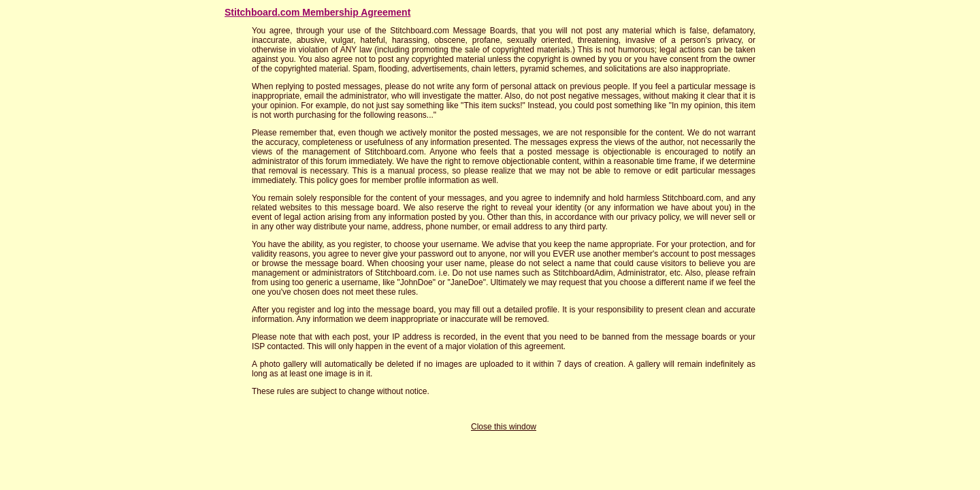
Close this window (504, 427)
